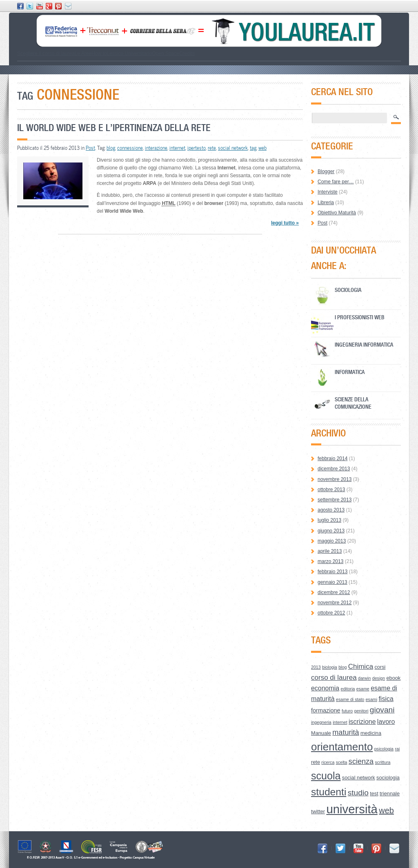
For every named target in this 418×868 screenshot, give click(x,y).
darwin (364, 678)
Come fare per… (336, 182)
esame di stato (350, 699)
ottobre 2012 (331, 613)
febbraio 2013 (332, 572)
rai (397, 749)
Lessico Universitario (129, 53)
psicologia (384, 749)
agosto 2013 (331, 510)
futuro (347, 711)
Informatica (350, 372)
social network (233, 148)
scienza (361, 761)
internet (177, 148)
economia (325, 688)
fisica (386, 699)
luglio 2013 (329, 520)
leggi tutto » (285, 223)
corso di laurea (334, 678)
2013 (316, 667)
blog (111, 148)
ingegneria (321, 722)
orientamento (342, 747)
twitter (318, 811)
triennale (390, 793)
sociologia (388, 778)
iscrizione (362, 722)
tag (253, 148)
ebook (393, 678)
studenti (329, 792)
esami (371, 699)
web (262, 148)
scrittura (383, 762)
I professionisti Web (360, 317)
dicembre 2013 (334, 469)
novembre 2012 (335, 603)
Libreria (326, 203)
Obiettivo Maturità (337, 213)
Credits (187, 53)
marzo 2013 (330, 561)
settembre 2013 (335, 500)
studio (358, 793)
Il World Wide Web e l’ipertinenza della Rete (114, 128)
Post (90, 148)
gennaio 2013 (332, 582)
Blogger (326, 171)
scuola (326, 776)
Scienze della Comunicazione (353, 403)
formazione (326, 710)
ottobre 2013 (331, 490)
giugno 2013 (331, 531)
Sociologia (348, 290)
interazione (156, 148)
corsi (380, 667)
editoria (348, 689)
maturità (346, 732)
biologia (330, 667)
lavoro (386, 722)
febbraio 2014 (332, 458)
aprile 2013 (330, 551)
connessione (130, 148)
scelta (342, 762)
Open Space (166, 53)
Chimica (361, 667)
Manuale (321, 733)
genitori (361, 711)
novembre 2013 (335, 479)
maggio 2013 (332, 541)
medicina (371, 733)
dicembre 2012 (334, 592)
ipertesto (197, 148)
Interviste (328, 192)
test (374, 793)
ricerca (328, 762)
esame (363, 689)
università (352, 809)
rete (212, 148)
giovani (382, 710)
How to (99, 53)
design (379, 678)
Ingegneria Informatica (364, 344)
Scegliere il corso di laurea (46, 53)
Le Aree (83, 53)
